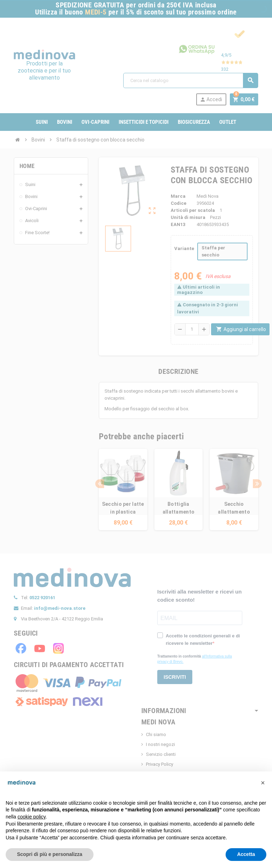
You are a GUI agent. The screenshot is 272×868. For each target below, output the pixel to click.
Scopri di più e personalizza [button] (50, 854)
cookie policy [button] (31, 817)
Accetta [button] (246, 854)
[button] (263, 783)
